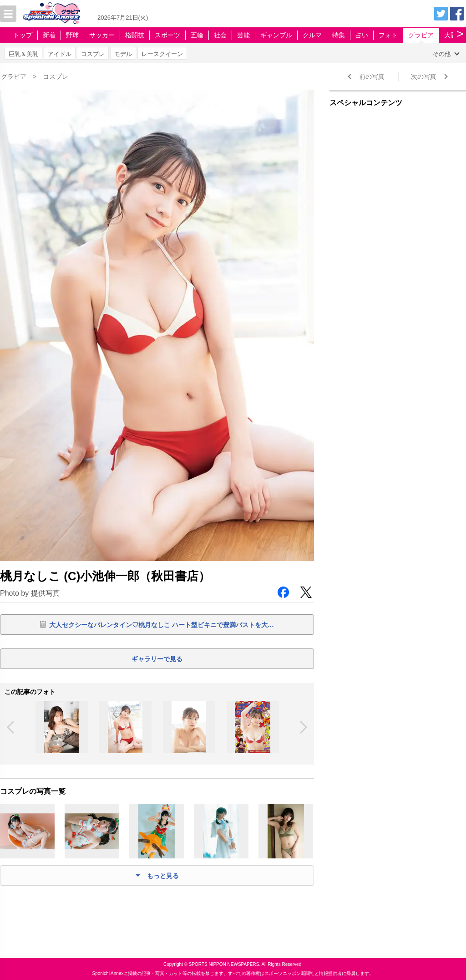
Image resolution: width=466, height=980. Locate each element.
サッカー (102, 35)
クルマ (312, 35)
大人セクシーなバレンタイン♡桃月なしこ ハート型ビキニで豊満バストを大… (162, 625)
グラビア (421, 35)
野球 (72, 35)
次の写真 (424, 77)
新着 (49, 35)
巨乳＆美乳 (23, 54)
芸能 (243, 35)
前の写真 (372, 77)
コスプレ (93, 54)
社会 (220, 35)
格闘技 (135, 35)
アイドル (60, 54)
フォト (388, 35)
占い (362, 35)
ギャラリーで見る (157, 659)
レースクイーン (162, 54)
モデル (123, 54)
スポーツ (167, 35)
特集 (339, 35)
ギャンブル (276, 35)
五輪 (197, 35)
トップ (23, 35)
